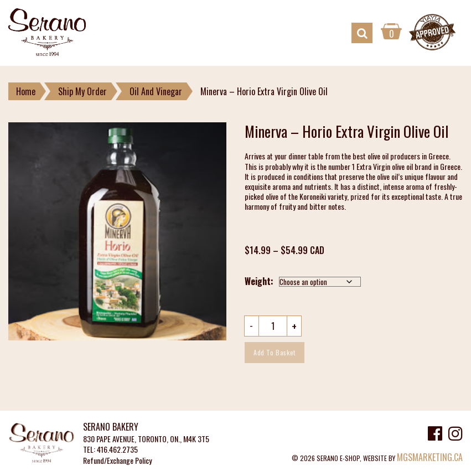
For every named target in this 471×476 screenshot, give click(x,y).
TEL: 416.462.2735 (110, 450)
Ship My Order (82, 91)
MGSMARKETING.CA (430, 457)
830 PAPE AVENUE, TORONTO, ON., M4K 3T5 (146, 439)
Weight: (259, 281)
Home (26, 91)
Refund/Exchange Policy (117, 461)
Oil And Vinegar (156, 91)
